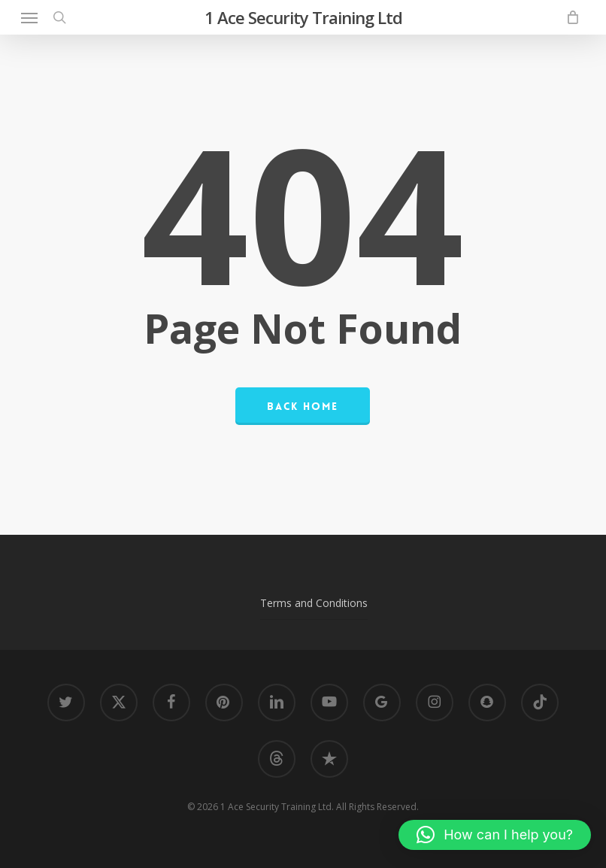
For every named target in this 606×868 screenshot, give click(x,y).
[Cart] (568, 17)
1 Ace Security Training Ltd (303, 17)
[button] (29, 17)
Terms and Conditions (314, 603)
